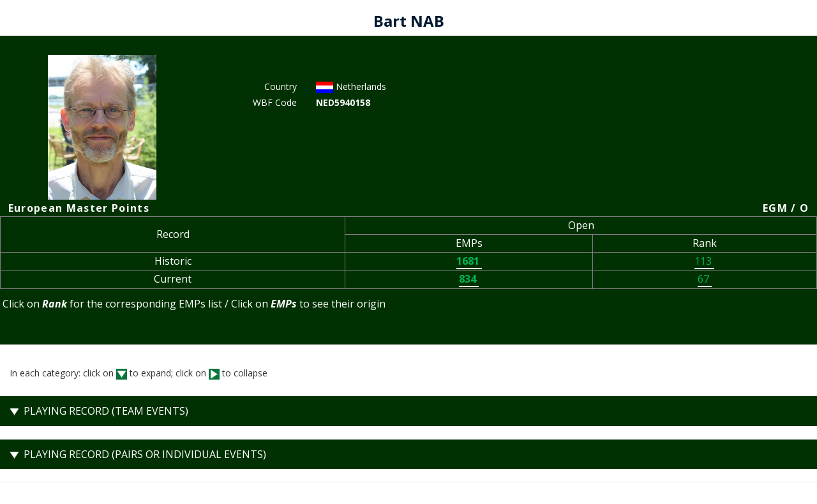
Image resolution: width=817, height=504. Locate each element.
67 (705, 279)
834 (469, 279)
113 (704, 261)
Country (281, 86)
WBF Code (275, 102)
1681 (469, 261)
